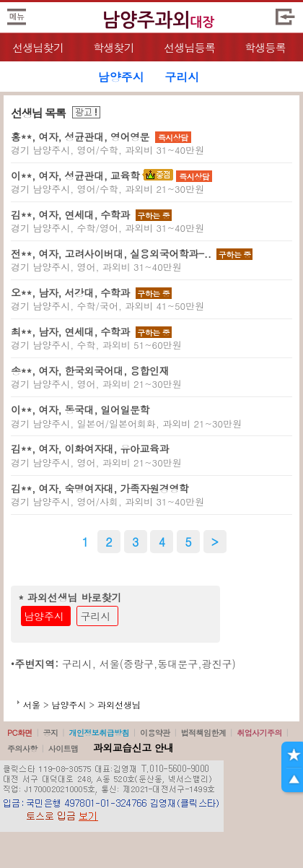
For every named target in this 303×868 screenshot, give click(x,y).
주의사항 (22, 748)
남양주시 (44, 616)
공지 (51, 733)
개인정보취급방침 (99, 733)
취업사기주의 (259, 733)
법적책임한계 (204, 733)
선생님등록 (189, 47)
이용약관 (155, 733)
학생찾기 (114, 47)
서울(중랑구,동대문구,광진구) (168, 664)
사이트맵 (63, 748)
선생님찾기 (38, 47)
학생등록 (265, 47)
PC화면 (20, 733)
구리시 (96, 616)
